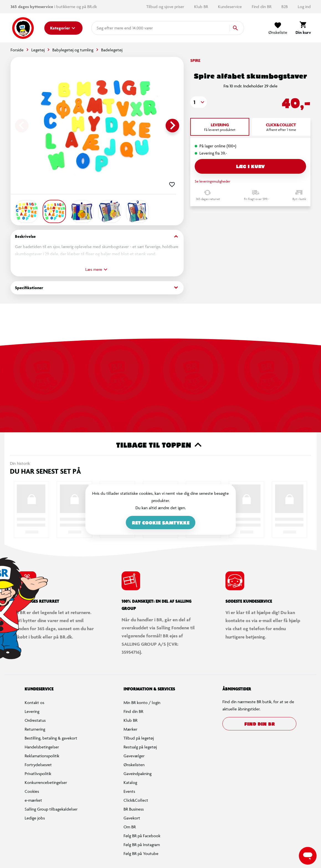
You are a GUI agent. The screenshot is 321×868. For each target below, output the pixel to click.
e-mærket (33, 800)
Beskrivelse (97, 237)
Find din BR (262, 7)
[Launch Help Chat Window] (308, 856)
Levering (32, 711)
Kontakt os (34, 702)
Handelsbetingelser (42, 747)
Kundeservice (230, 7)
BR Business (134, 809)
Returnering (35, 729)
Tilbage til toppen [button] (160, 445)
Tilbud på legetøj (139, 738)
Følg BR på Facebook (142, 836)
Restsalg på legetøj (140, 747)
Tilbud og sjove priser (166, 7)
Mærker (130, 729)
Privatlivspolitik (38, 774)
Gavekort (132, 818)
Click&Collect (136, 800)
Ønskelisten (134, 765)
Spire (195, 60)
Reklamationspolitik (42, 756)
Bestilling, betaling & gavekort (51, 738)
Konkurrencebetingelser (46, 782)
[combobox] (106, 28)
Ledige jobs (35, 818)
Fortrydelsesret (38, 765)
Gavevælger (134, 756)
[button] (199, 102)
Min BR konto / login (142, 702)
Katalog (130, 782)
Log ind (304, 7)
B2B (285, 7)
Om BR (130, 827)
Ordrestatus (35, 720)
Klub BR (202, 7)
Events (129, 791)
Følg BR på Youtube (141, 853)
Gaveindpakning (138, 774)
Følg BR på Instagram (142, 845)
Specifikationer (97, 288)
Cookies (32, 791)
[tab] (220, 127)
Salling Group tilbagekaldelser (51, 809)
